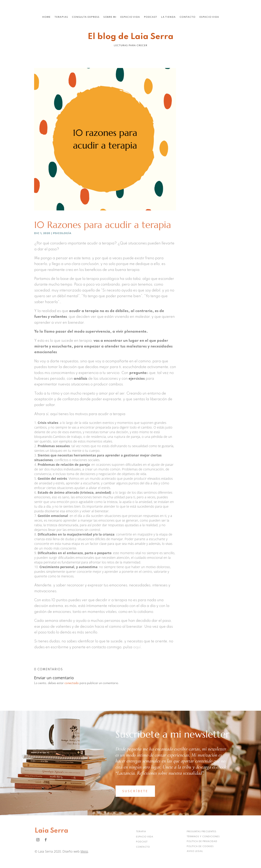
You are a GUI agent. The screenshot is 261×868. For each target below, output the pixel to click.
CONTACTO (143, 847)
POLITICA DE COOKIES (200, 847)
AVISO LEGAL (195, 851)
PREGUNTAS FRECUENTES (202, 832)
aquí (137, 647)
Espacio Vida (130, 17)
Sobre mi (110, 17)
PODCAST (142, 842)
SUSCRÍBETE (135, 791)
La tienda (168, 17)
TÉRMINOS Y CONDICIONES (203, 837)
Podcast (150, 17)
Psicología (62, 233)
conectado (72, 683)
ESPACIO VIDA (145, 837)
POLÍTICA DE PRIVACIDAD (202, 842)
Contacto (188, 17)
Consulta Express (86, 17)
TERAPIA (141, 832)
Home (46, 17)
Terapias (61, 17)
